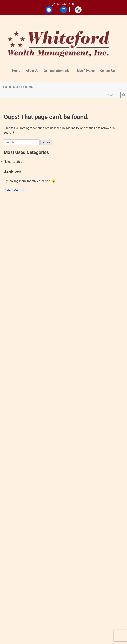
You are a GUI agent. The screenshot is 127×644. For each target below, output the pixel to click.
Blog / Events (86, 71)
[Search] (124, 95)
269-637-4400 (63, 4)
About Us (32, 71)
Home (16, 71)
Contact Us (107, 71)
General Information (58, 71)
